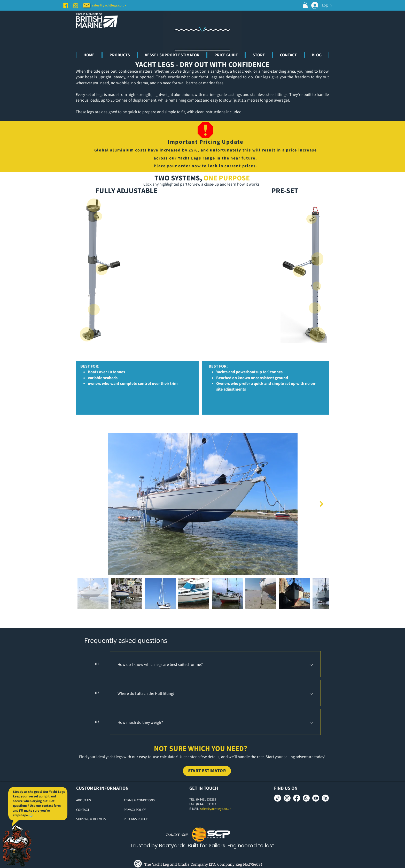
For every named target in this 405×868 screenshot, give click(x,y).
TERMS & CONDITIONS (139, 800)
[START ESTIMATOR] (207, 771)
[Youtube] (316, 798)
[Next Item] (321, 504)
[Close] (102, 269)
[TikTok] (278, 798)
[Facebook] (66, 6)
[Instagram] (76, 6)
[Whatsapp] (306, 798)
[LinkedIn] (325, 798)
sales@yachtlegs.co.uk (216, 809)
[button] (305, 5)
